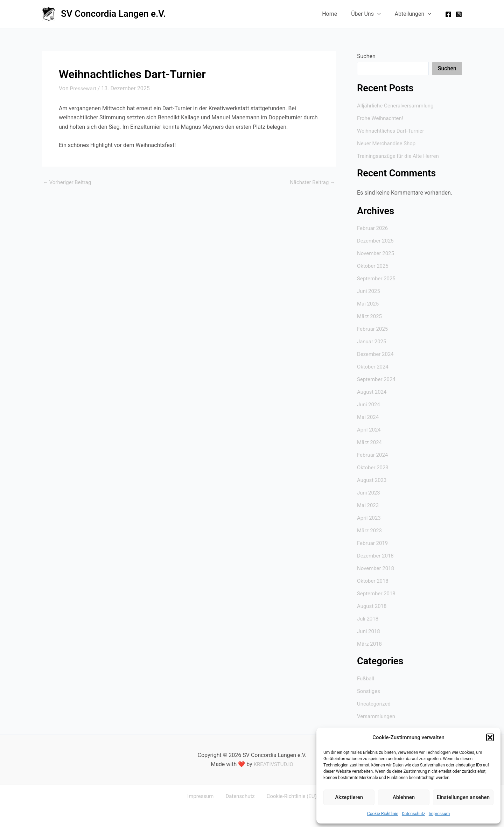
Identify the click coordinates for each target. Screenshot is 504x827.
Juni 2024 (369, 404)
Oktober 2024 (374, 367)
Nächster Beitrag (311, 182)
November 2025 (377, 253)
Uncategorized (375, 704)
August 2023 (373, 480)
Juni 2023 (369, 493)
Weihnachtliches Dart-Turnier (393, 131)
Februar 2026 (373, 228)
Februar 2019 (373, 543)
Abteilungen (414, 14)
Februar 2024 (373, 455)
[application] (381, 14)
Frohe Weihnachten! (382, 118)
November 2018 (377, 568)
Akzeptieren (349, 797)
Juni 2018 (369, 631)
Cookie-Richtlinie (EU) (287, 796)
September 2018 (378, 593)
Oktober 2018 (374, 581)
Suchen (366, 56)
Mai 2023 (369, 505)
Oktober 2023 (374, 467)
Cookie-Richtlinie (383, 814)
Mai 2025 (369, 304)
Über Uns (370, 14)
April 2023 (370, 518)
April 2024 (370, 430)
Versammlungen (377, 716)
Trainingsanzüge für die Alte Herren (401, 156)
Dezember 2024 (377, 354)
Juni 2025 (369, 291)
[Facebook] (448, 14)
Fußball (366, 678)
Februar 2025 (373, 329)
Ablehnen (404, 797)
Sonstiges (369, 691)
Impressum (439, 814)
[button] (490, 737)
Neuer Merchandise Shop (388, 143)
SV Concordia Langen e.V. (113, 14)
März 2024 (370, 442)
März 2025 (370, 316)
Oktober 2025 (374, 266)
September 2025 (378, 278)
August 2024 (373, 392)
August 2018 (373, 606)
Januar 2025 (373, 341)
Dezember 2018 (377, 556)
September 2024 (378, 379)
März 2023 (370, 530)
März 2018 (370, 644)
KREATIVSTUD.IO (274, 764)
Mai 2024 (369, 417)
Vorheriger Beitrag (69, 182)
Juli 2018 (368, 619)
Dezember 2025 (377, 241)
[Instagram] (459, 14)
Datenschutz (414, 814)
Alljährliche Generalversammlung (398, 106)
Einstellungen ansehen (463, 797)
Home (337, 14)
